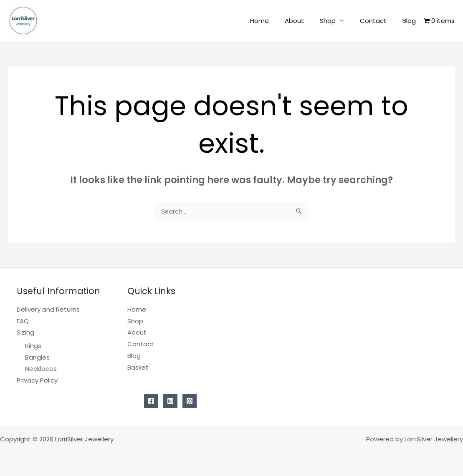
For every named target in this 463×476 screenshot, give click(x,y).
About (306, 21)
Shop (336, 21)
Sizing (25, 333)
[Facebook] (151, 402)
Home (275, 21)
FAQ (23, 321)
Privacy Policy (37, 381)
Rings (33, 346)
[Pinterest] (190, 402)
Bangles (37, 358)
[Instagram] (170, 402)
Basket (138, 368)
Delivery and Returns (48, 310)
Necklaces (41, 369)
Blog (411, 21)
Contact (378, 21)
